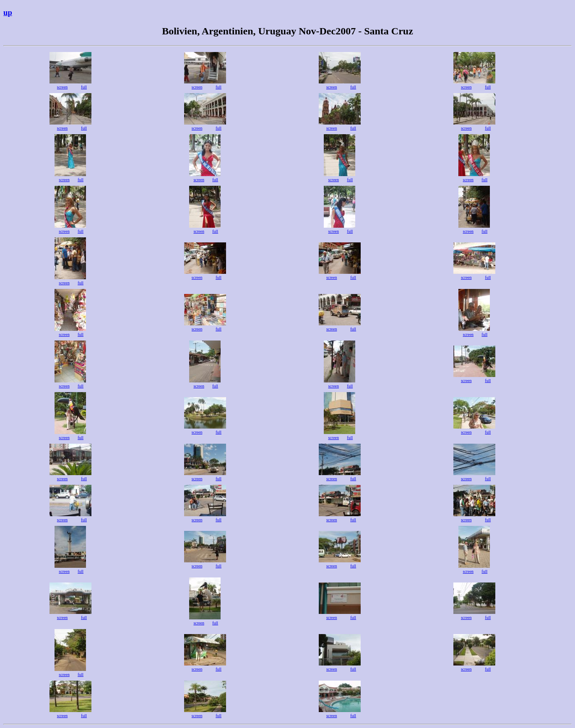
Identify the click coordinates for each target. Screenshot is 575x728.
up (8, 12)
